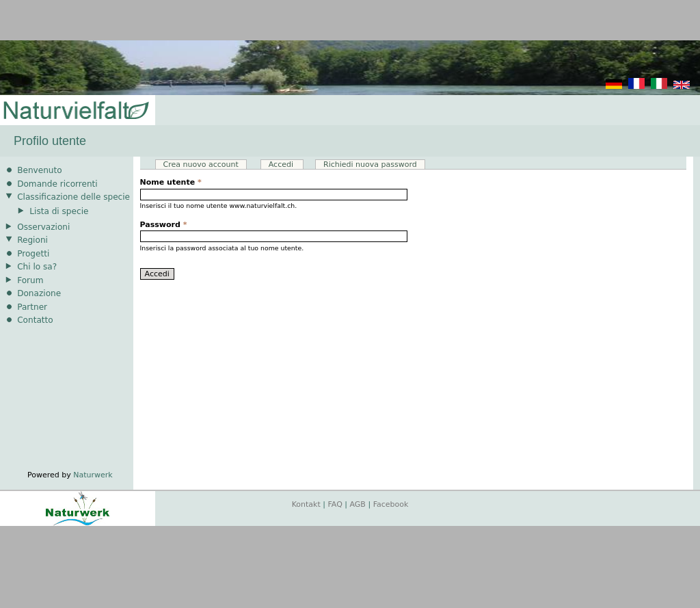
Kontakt (306, 504)
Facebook (391, 504)
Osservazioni (43, 227)
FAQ (335, 504)
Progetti (33, 254)
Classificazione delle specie (73, 197)
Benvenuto (39, 170)
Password (164, 225)
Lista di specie (59, 211)
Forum (30, 280)
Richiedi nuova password (370, 164)
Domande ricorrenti (57, 184)
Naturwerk (93, 475)
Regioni (32, 240)
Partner (32, 307)
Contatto (35, 320)
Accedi (286, 164)
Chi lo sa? (37, 267)
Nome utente (171, 182)
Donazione (39, 293)
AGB (358, 504)
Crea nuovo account (201, 164)
